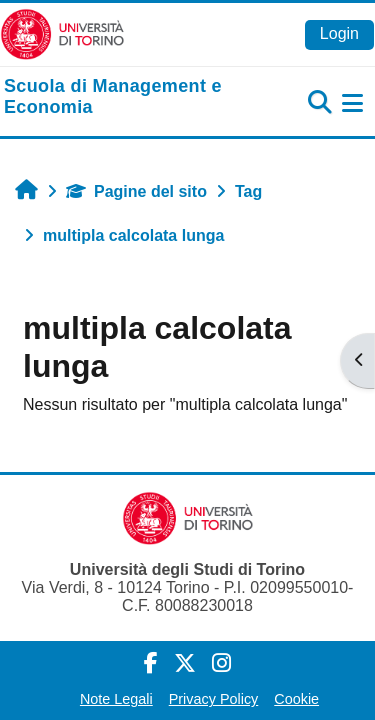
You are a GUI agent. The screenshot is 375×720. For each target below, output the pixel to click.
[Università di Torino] (62, 33)
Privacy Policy (214, 699)
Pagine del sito (136, 191)
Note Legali (116, 699)
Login (339, 33)
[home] (125, 97)
